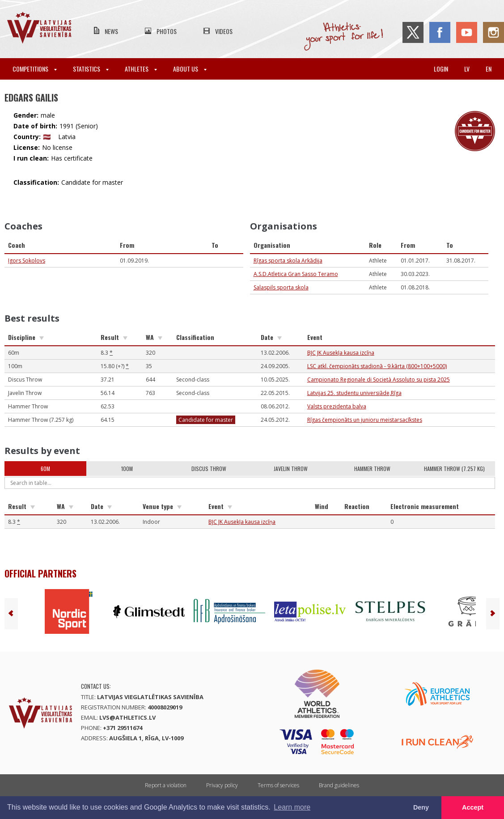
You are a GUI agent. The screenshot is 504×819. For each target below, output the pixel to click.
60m (45, 469)
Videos (224, 31)
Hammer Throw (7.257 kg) (454, 469)
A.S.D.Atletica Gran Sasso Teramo (296, 274)
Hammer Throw (372, 469)
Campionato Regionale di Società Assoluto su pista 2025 (379, 380)
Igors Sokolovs (27, 261)
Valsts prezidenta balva (337, 406)
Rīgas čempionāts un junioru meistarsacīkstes (365, 420)
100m (127, 469)
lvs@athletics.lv (127, 717)
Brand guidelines (339, 785)
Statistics (91, 69)
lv (467, 69)
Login (441, 69)
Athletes (141, 69)
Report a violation (166, 785)
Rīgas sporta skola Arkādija (288, 261)
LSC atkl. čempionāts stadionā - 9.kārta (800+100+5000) (377, 366)
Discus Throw (209, 469)
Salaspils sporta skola (281, 287)
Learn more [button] (292, 807)
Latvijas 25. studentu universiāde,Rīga (354, 393)
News (111, 31)
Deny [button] (421, 807)
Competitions (35, 69)
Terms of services (278, 785)
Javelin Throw (291, 469)
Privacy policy (222, 785)
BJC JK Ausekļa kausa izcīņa (341, 353)
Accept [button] (473, 807)
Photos (167, 31)
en (489, 69)
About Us (190, 69)
